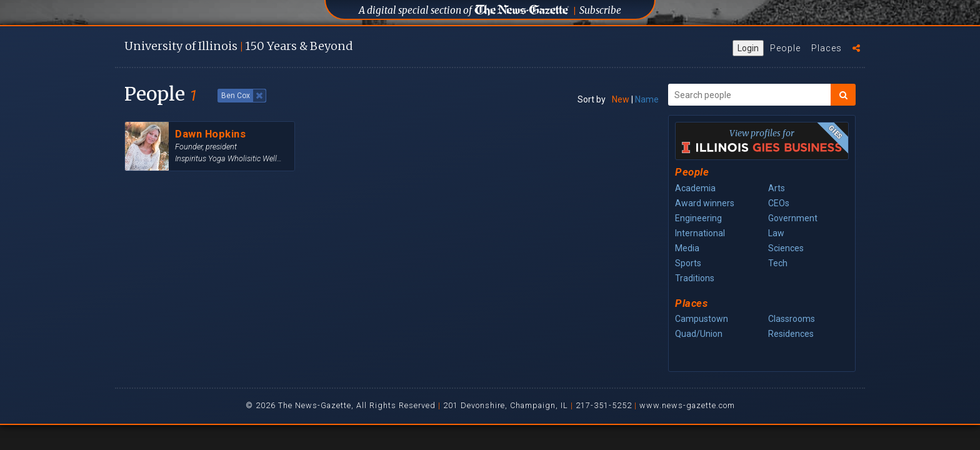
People (785, 48)
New (621, 99)
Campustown (702, 319)
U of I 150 (238, 46)
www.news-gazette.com (687, 405)
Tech (778, 263)
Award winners (705, 203)
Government (793, 218)
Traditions (695, 278)
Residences (791, 334)
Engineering (698, 218)
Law (776, 233)
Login (748, 48)
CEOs (779, 203)
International (700, 233)
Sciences (786, 248)
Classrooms (792, 319)
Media (687, 248)
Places (827, 48)
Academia (695, 188)
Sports (688, 263)
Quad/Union (699, 334)
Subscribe (600, 10)
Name (647, 99)
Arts (777, 188)
